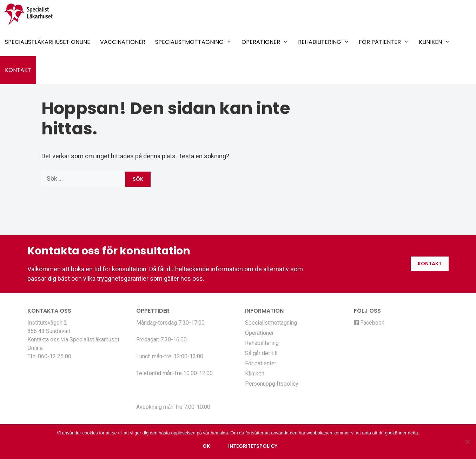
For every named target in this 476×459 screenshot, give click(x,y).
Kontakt (18, 70)
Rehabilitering (324, 42)
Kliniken (434, 42)
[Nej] (467, 442)
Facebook (369, 323)
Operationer (265, 42)
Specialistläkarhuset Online (48, 42)
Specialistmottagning (193, 42)
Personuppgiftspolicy (272, 384)
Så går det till (261, 353)
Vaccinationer (123, 42)
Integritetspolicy (253, 446)
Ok (206, 446)
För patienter (384, 42)
